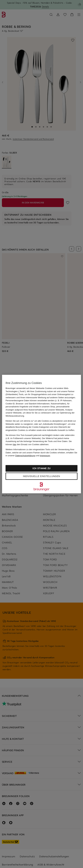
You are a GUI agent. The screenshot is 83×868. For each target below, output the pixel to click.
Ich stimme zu (41, 468)
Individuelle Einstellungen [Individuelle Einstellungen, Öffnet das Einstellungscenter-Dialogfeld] (41, 476)
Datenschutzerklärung (25, 456)
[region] (41, 434)
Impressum (45, 456)
